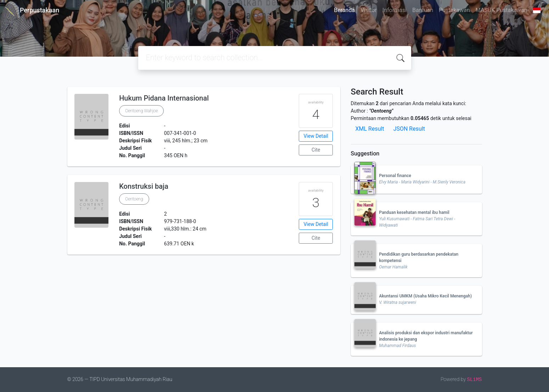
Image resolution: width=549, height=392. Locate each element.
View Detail (316, 136)
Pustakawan (454, 10)
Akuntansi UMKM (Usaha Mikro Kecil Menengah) (426, 296)
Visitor (369, 10)
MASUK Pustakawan (502, 10)
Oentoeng (134, 199)
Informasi (394, 10)
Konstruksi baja (144, 186)
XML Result (370, 129)
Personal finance (395, 176)
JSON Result (409, 129)
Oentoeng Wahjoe (141, 111)
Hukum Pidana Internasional (164, 98)
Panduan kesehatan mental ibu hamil (414, 212)
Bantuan (423, 10)
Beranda (344, 10)
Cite (316, 150)
